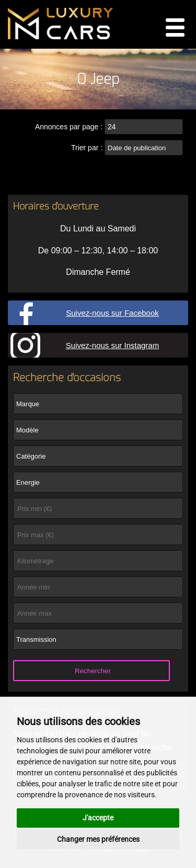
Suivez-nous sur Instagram (112, 345)
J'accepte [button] (98, 818)
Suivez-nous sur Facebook (112, 313)
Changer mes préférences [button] (98, 839)
